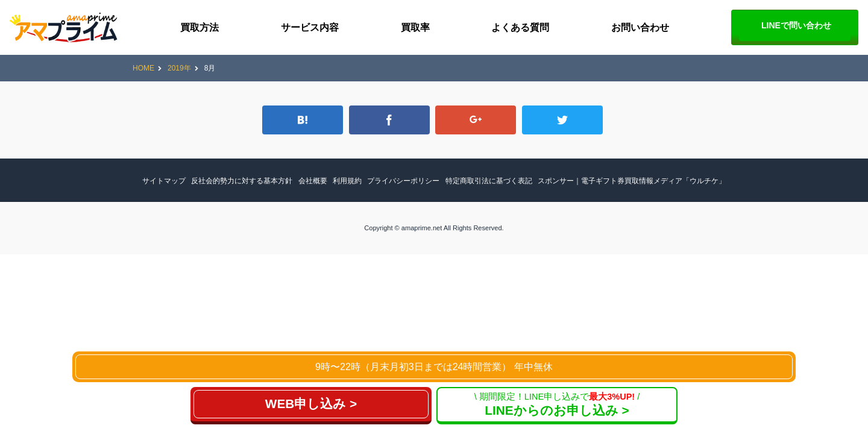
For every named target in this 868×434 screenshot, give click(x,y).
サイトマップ (164, 181)
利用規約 (347, 181)
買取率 (415, 27)
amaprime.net (422, 228)
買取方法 (200, 27)
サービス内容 (310, 27)
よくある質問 (520, 27)
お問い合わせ (640, 27)
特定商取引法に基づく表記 (489, 181)
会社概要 (313, 181)
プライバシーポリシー (403, 181)
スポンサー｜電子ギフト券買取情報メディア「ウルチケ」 (632, 181)
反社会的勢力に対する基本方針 (242, 181)
